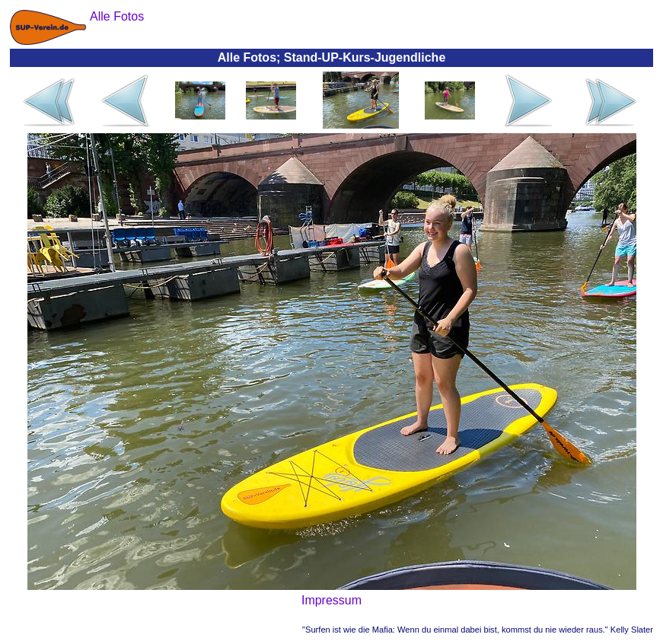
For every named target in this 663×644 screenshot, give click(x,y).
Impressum (331, 600)
